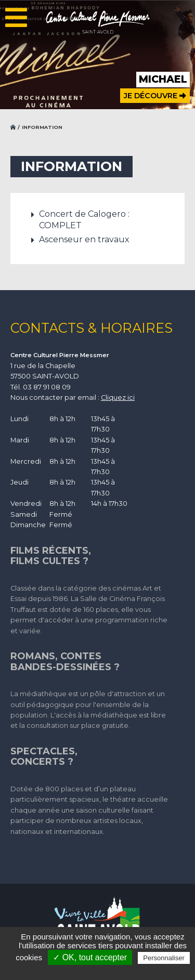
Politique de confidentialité (103, 970)
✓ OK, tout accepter (90, 957)
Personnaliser (164, 958)
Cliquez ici (118, 397)
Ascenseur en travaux (84, 239)
